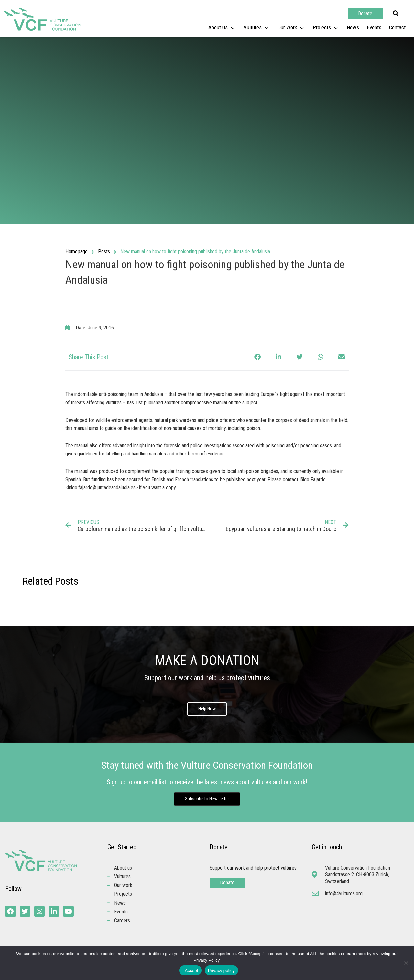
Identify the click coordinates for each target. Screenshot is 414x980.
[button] (396, 14)
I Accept (190, 970)
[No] (406, 963)
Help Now (207, 709)
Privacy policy (221, 970)
